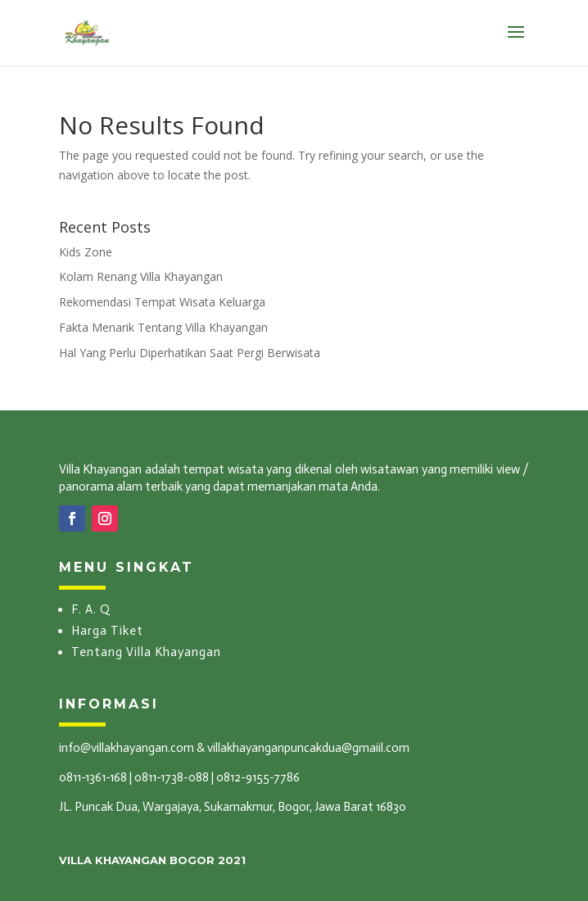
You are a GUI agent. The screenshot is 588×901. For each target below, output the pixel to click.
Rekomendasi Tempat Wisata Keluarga (162, 302)
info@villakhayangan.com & (132, 748)
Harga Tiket (107, 631)
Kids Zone (86, 252)
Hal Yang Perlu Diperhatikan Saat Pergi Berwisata (190, 353)
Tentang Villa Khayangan (146, 652)
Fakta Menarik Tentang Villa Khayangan (163, 327)
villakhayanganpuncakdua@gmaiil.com (308, 748)
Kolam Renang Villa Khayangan (141, 276)
